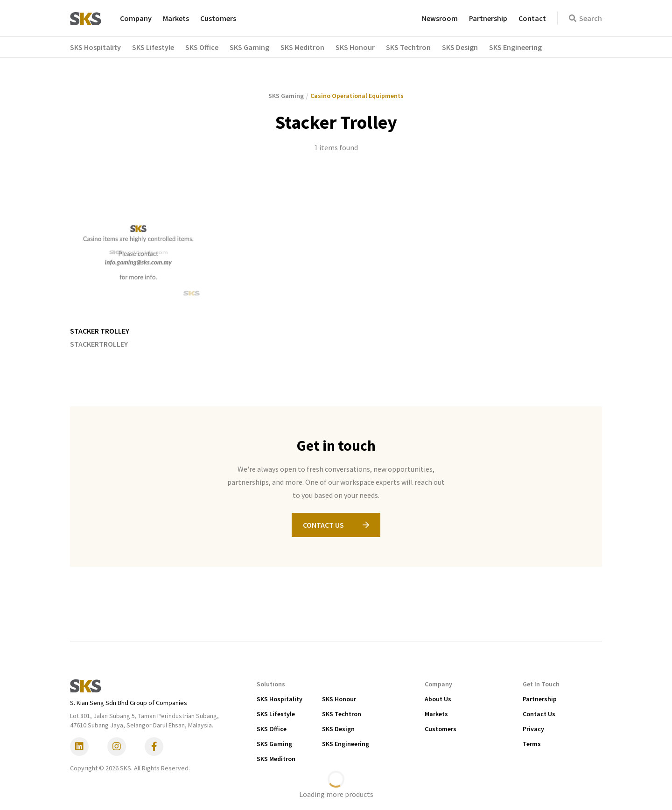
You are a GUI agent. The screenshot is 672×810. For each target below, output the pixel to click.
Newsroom (440, 18)
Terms (532, 744)
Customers (218, 18)
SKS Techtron (342, 714)
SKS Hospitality (280, 699)
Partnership (488, 18)
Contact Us (539, 714)
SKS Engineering (346, 744)
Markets (176, 18)
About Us (438, 699)
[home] (86, 18)
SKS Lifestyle (276, 714)
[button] (101, 47)
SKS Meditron (276, 759)
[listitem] (138, 267)
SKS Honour (339, 699)
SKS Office (272, 729)
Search (585, 18)
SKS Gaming (274, 744)
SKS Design (338, 729)
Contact (532, 18)
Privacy (533, 729)
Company (136, 18)
